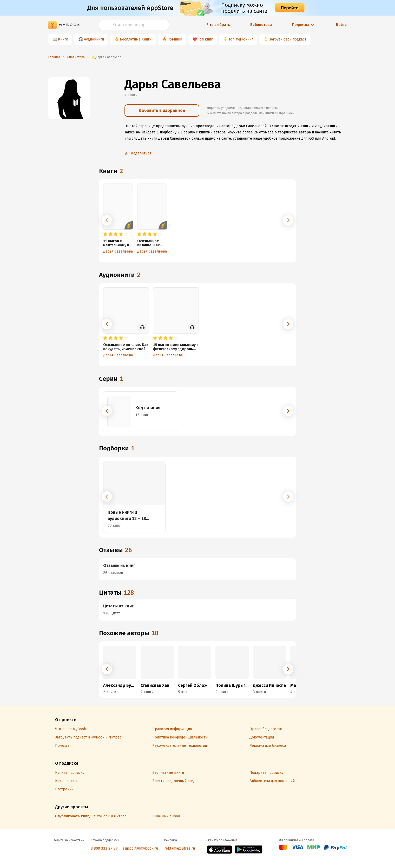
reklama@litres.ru (180, 848)
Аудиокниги (94, 39)
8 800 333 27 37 (104, 848)
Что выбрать (219, 25)
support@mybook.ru (140, 848)
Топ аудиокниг (241, 39)
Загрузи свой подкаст (288, 39)
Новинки (175, 39)
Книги (63, 39)
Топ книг (205, 39)
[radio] (105, 234)
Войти (341, 25)
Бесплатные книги (136, 39)
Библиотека (261, 25)
